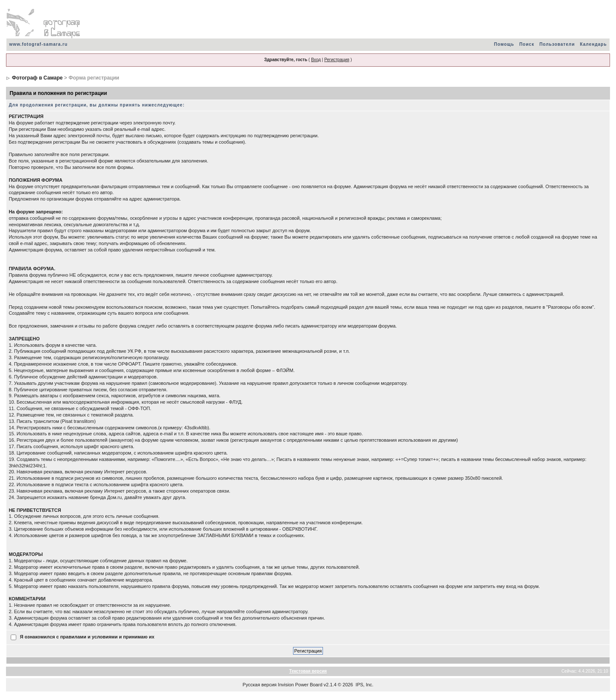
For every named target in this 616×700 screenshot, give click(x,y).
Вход (316, 60)
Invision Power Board (300, 685)
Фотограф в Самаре (37, 78)
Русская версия (259, 685)
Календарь (594, 44)
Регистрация (337, 60)
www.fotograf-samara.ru (38, 44)
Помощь (504, 44)
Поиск (527, 44)
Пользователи (557, 44)
